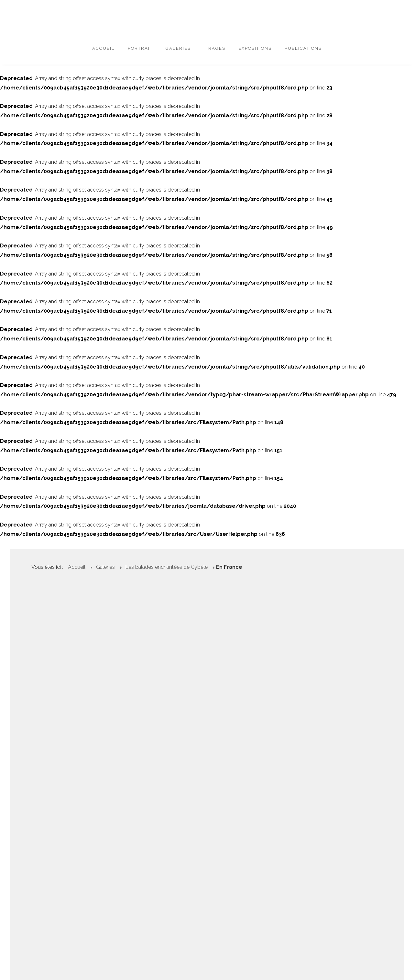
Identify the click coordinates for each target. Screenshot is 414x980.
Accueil (103, 48)
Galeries (178, 48)
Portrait (140, 48)
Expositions (255, 48)
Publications (303, 48)
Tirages (215, 48)
